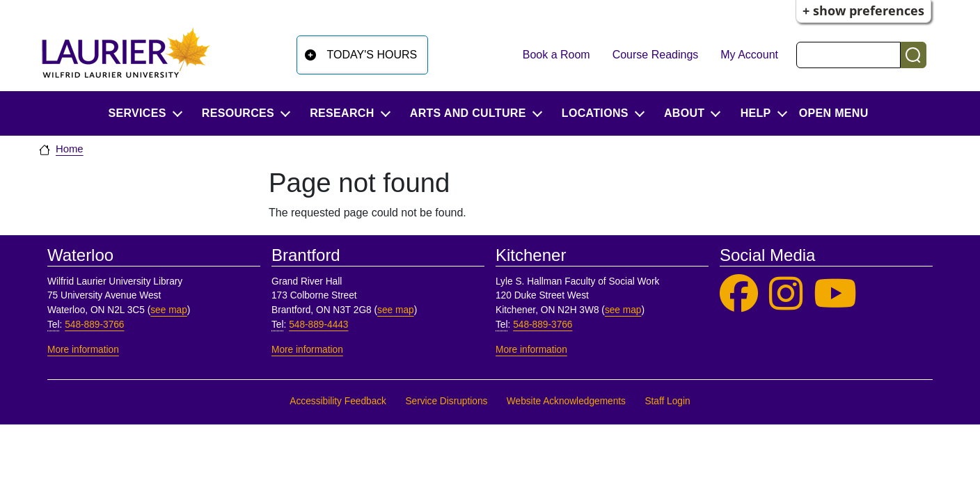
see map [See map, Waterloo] (169, 310)
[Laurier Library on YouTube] (835, 294)
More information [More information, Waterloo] (83, 350)
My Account (749, 55)
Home (70, 149)
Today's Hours (372, 55)
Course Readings (656, 55)
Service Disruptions (446, 401)
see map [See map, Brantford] (396, 310)
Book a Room (556, 55)
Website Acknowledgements (566, 401)
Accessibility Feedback (338, 401)
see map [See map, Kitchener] (623, 310)
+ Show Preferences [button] (863, 10)
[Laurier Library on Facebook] (739, 294)
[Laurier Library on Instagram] (786, 294)
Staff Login (667, 401)
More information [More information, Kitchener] (531, 350)
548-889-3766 (94, 325)
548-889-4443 (318, 325)
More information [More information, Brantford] (307, 350)
